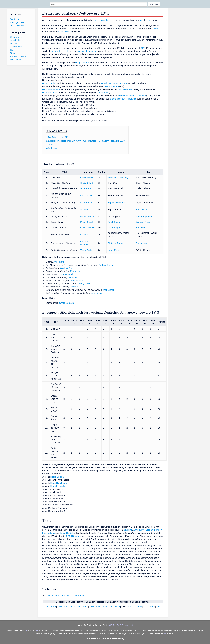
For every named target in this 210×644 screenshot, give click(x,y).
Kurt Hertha (142, 227)
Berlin (149, 20)
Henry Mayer (114, 250)
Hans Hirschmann (51, 89)
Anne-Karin (86, 188)
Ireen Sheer (86, 202)
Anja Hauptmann (144, 216)
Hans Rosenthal (50, 92)
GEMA (156, 29)
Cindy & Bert (87, 183)
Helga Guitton (82, 62)
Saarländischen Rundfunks (123, 99)
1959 (47, 607)
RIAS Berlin (103, 92)
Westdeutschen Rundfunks (132, 96)
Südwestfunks (125, 89)
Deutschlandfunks (87, 51)
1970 (117, 607)
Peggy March (87, 222)
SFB (141, 20)
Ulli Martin (85, 234)
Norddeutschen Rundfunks (114, 83)
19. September (102, 20)
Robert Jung (142, 243)
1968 (105, 607)
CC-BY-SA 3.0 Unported (121, 625)
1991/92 (132, 607)
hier (26, 630)
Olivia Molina (87, 177)
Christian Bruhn (115, 243)
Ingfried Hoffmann (117, 202)
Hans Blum (141, 209)
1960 (53, 607)
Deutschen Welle (61, 51)
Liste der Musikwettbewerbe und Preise (65, 595)
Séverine (85, 209)
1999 (159, 607)
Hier (37, 630)
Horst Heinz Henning (118, 177)
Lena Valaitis (87, 195)
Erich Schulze (65, 32)
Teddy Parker (87, 250)
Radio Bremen (112, 86)
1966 (98, 607)
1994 (139, 607)
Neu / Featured (17, 25)
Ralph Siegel (114, 222)
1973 (113, 20)
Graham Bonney (107, 265)
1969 (111, 607)
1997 (146, 607)
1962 (72, 607)
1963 (79, 607)
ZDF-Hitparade (73, 536)
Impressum (92, 638)
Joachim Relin (143, 222)
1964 (85, 607)
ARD (143, 48)
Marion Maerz (87, 216)
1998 (152, 607)
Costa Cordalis (88, 227)
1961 (60, 607)
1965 (92, 607)
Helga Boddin (49, 83)
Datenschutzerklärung (113, 638)
